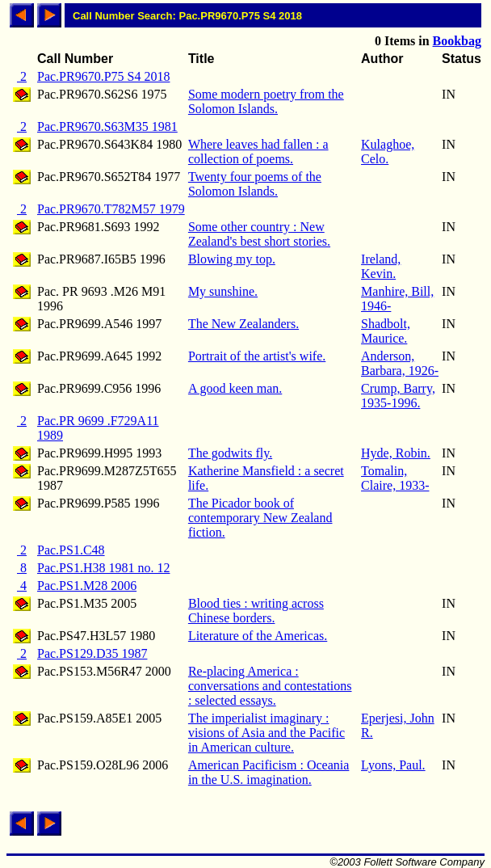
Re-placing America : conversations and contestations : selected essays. (270, 686)
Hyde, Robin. (396, 453)
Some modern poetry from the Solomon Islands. (266, 101)
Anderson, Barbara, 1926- (400, 363)
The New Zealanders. (243, 324)
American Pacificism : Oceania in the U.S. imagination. (269, 772)
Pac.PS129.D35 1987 (92, 653)
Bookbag (457, 41)
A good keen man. (235, 388)
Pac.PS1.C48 (71, 550)
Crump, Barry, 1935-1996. (398, 396)
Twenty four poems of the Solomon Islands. (255, 184)
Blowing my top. (232, 259)
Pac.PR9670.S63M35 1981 (107, 126)
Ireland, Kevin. (381, 266)
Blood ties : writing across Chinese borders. (256, 611)
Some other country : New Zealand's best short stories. (259, 234)
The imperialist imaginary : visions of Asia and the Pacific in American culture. (266, 733)
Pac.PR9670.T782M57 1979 (111, 209)
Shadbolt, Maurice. (386, 331)
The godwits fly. (230, 453)
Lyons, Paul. (393, 765)
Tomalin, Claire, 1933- (395, 478)
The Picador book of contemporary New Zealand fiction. (260, 518)
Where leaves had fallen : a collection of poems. (258, 152)
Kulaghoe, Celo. (388, 152)
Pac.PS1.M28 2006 (87, 586)
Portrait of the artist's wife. (257, 356)
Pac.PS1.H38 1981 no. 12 (103, 568)
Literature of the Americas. (258, 636)
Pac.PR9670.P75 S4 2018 (103, 76)
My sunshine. (223, 291)
